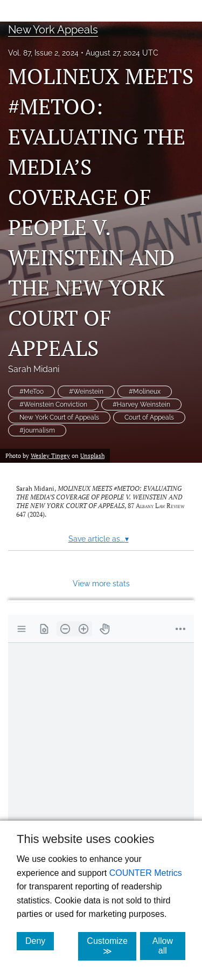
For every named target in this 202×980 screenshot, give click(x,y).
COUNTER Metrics (146, 873)
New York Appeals (53, 30)
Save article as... (99, 539)
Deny (40, 941)
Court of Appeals (149, 417)
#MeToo (32, 392)
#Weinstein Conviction (53, 405)
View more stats (101, 583)
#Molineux (145, 392)
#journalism (37, 430)
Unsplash (92, 455)
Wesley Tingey (50, 455)
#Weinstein (86, 392)
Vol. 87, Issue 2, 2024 (43, 53)
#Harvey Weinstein (141, 405)
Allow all (169, 946)
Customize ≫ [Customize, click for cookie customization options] (112, 946)
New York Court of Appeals (59, 417)
